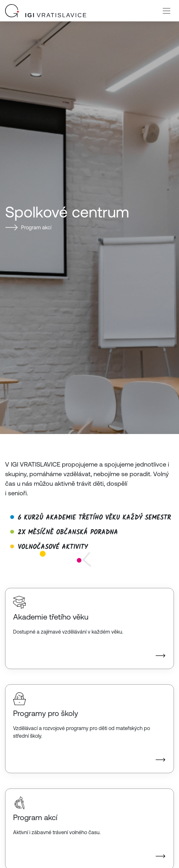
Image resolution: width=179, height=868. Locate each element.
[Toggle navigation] (167, 11)
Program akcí (36, 227)
